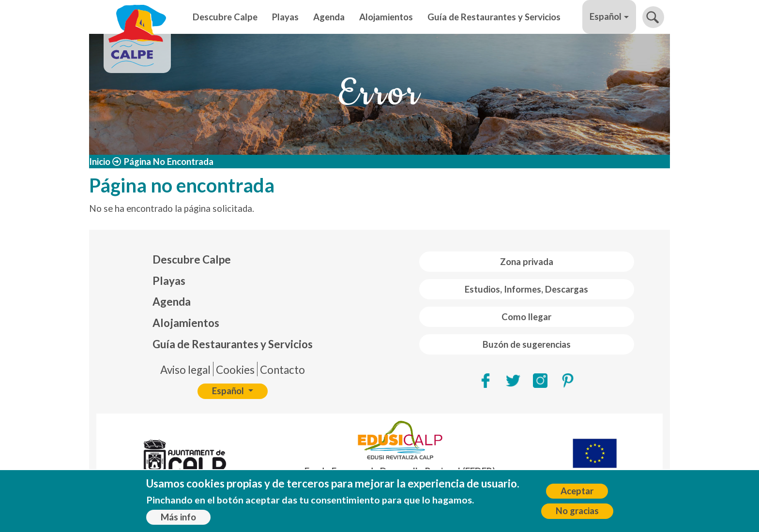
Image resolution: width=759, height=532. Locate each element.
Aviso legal (185, 370)
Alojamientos (386, 17)
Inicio (100, 162)
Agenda (329, 17)
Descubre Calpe (225, 17)
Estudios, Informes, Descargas (526, 289)
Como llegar (526, 317)
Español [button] (606, 16)
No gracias (577, 513)
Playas (285, 17)
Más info (178, 519)
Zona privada (527, 262)
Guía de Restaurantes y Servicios (494, 17)
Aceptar (577, 493)
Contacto (282, 370)
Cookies (235, 370)
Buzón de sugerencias (527, 344)
